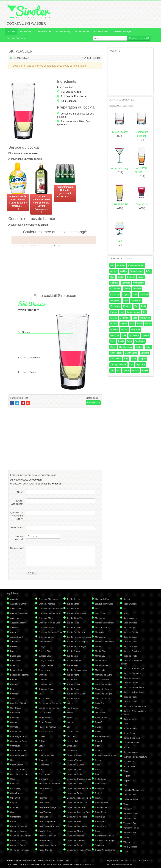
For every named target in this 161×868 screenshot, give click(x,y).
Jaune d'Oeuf (45, 788)
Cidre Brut (15, 784)
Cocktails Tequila (82, 31)
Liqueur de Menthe (75, 836)
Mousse (125, 329)
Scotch (127, 599)
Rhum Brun (100, 817)
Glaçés (114, 318)
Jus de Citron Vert (75, 618)
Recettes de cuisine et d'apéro (126, 861)
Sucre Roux (129, 762)
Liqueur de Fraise (75, 793)
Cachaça (114, 283)
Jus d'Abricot (44, 798)
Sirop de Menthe (131, 683)
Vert (112, 370)
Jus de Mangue (74, 661)
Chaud (127, 289)
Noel (124, 335)
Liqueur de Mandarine (77, 826)
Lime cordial (72, 741)
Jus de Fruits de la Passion (79, 637)
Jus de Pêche (73, 675)
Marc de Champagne (105, 642)
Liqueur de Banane (75, 765)
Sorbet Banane (130, 728)
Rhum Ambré (101, 807)
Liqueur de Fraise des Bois (79, 798)
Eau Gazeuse (69, 101)
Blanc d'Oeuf (16, 670)
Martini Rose (101, 661)
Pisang (98, 760)
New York (136, 329)
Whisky (135, 370)
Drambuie (43, 675)
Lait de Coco (73, 732)
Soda (134, 359)
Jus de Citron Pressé (76, 613)
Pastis (121, 341)
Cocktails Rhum (26, 31)
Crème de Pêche (46, 627)
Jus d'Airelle (44, 803)
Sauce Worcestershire (105, 850)
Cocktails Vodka (44, 31)
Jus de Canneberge (47, 845)
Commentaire (16, 548)
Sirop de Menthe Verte (134, 687)
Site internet (17, 528)
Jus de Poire (72, 680)
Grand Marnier (45, 774)
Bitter (13, 665)
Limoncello (72, 751)
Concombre (15, 817)
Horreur (114, 324)
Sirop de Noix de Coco (134, 692)
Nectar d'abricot (102, 680)
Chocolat (137, 289)
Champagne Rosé (18, 741)
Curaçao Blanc (45, 651)
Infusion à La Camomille (49, 784)
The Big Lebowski (118, 365)
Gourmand (125, 318)
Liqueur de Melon (75, 831)
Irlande (124, 324)
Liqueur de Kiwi (74, 822)
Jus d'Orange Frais (47, 822)
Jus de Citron (73, 92)
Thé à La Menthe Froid (134, 790)
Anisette (14, 627)
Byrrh (13, 689)
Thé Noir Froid (130, 795)
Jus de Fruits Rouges (76, 646)
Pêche (98, 732)
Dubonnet (43, 680)
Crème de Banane (19, 826)
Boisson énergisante (19, 675)
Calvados (126, 283)
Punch (113, 347)
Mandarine (100, 618)
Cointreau (15, 807)
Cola (135, 294)
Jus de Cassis (73, 599)
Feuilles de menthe (47, 727)
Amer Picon (15, 609)
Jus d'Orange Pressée (49, 826)
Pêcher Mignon (102, 736)
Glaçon (42, 769)
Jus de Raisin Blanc (76, 694)
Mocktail (114, 329)
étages (145, 370)
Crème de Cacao (18, 831)
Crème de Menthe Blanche (51, 609)
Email (17, 502)
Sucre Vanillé (129, 766)
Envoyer (31, 573)
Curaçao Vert (44, 670)
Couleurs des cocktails (67, 246)
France (114, 312)
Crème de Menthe (47, 604)
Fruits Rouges (133, 312)
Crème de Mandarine (48, 599)
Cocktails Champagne (121, 31)
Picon (98, 746)
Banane (14, 651)
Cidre (13, 779)
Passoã (99, 722)
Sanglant (145, 353)
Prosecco (99, 788)
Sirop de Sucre (130, 702)
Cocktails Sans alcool (17, 38)
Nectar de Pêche (103, 698)
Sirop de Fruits (130, 656)
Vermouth (128, 809)
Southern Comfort (132, 743)
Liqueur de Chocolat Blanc (79, 779)
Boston (121, 277)
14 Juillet (121, 265)
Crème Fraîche (45, 642)
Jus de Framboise (76, 96)
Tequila (143, 359)
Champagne (139, 283)
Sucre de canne (131, 752)
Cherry (13, 760)
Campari (14, 722)
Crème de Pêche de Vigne (50, 632)
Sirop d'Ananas (130, 618)
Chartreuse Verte (18, 755)
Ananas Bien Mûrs (19, 613)
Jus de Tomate (73, 698)
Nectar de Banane (103, 684)
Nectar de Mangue (104, 694)
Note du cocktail (19, 538)
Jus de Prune (73, 689)
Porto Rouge (101, 784)
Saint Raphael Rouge (105, 840)
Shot (126, 359)
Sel (125, 609)
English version (92, 58)
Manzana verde (102, 627)
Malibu (98, 609)
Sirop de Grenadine (132, 673)
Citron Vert (15, 798)
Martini (148, 324)
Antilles (124, 271)
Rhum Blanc (101, 812)
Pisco (98, 765)
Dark (126, 300)
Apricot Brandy (17, 637)
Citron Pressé (16, 793)
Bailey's (14, 646)
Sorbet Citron (129, 733)
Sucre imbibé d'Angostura (135, 757)
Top (131, 365)
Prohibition (140, 341)
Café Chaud (16, 708)
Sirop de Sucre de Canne (135, 706)
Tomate (127, 804)
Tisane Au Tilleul (131, 799)
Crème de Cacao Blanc (21, 836)
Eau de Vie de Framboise (50, 703)
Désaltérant (136, 300)
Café (12, 698)
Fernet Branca (45, 717)
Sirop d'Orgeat (130, 627)
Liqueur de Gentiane (76, 807)
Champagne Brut (18, 736)
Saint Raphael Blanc (104, 836)
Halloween (145, 318)
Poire (97, 769)
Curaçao (144, 294)
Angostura (15, 618)
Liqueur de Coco (74, 784)
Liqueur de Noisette (76, 840)
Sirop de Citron (130, 642)
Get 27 (42, 746)
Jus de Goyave (74, 651)
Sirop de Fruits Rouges (134, 669)
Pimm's (98, 751)
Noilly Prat (100, 703)
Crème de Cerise (18, 845)
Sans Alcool (116, 359)
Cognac (126, 294)
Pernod (98, 741)
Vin (119, 370)
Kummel (71, 722)
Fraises (42, 736)
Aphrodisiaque (137, 271)
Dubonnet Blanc (46, 684)
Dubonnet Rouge (46, 689)
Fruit (122, 312)
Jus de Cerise (73, 604)
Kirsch (70, 717)
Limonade (71, 746)
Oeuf (97, 708)
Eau (40, 694)
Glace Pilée (44, 765)
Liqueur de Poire (103, 599)
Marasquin (100, 637)
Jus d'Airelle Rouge (47, 807)
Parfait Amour (101, 717)
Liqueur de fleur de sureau (79, 788)
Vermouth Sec (130, 833)
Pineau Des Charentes (105, 755)
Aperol (13, 632)
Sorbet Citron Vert (132, 738)
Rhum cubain (101, 822)
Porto (129, 341)
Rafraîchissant (21, 58)
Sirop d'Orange (130, 623)
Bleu (112, 277)
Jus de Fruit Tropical (76, 632)
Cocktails (11, 31)
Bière (149, 271)
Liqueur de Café (74, 769)
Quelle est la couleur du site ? (17, 516)
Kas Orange (72, 708)
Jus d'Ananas (45, 812)
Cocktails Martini (100, 31)
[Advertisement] (55, 270)
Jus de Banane (45, 840)
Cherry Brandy (17, 765)
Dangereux (115, 300)
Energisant (115, 306)
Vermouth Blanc (131, 814)
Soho (126, 724)
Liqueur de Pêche (75, 845)
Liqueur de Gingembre (77, 817)
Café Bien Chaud (18, 703)
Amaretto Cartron (18, 604)
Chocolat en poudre (19, 774)
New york (115, 335)
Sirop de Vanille (130, 719)
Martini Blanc (101, 651)
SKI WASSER (21, 51)
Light (139, 324)
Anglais (114, 271)
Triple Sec (141, 365)
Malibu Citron (101, 613)
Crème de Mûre (46, 618)
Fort (136, 306)
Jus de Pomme (74, 684)
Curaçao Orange (46, 661)
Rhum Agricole (102, 803)
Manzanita (100, 632)
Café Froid (15, 713)
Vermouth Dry (130, 823)
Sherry (126, 613)
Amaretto (14, 599)
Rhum (148, 347)
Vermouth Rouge (131, 828)
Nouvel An (134, 335)
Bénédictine (16, 661)
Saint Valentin (131, 353)
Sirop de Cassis (131, 632)
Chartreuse (115, 289)
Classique (115, 294)
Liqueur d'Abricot (74, 755)
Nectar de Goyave (103, 689)
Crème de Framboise (20, 850)
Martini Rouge (101, 665)
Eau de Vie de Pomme (49, 708)
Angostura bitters (18, 623)
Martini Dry (100, 656)
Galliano (42, 741)
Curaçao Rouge (46, 665)
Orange (145, 335)
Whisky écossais (131, 847)
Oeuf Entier (100, 713)
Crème (13, 822)
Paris (113, 341)
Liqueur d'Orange (75, 760)
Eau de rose (44, 698)
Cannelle (14, 727)
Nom (20, 492)
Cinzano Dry (16, 788)
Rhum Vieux (101, 826)
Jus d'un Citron (45, 831)
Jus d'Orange (45, 817)
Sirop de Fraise (130, 646)
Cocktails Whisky (63, 31)
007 (112, 265)
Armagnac (15, 642)
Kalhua (70, 703)
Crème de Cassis (18, 840)
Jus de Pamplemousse (77, 670)
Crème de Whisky (47, 637)
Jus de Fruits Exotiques (77, 642)
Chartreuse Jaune (18, 751)
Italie (132, 324)
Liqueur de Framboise (77, 803)
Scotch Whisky (130, 604)
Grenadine (43, 779)
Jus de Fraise (73, 623)
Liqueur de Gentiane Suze (79, 812)
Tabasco (127, 771)
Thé (125, 785)
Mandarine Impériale (104, 623)
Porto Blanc (100, 779)
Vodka (126, 370)
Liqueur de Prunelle (104, 604)
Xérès (126, 852)
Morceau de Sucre (103, 675)
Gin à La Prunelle (46, 755)
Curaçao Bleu (45, 656)
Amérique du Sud (136, 265)
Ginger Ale (43, 760)
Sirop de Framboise (132, 651)
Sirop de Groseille (132, 678)
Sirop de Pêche (130, 697)
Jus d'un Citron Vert (47, 836)
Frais (143, 306)
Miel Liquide (101, 670)
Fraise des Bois (46, 732)
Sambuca (99, 845)
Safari (98, 831)
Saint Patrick (116, 353)
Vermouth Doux (130, 818)
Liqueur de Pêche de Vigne (79, 850)
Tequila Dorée (130, 781)
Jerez (41, 793)
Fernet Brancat (45, 722)
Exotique (127, 306)
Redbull (139, 347)
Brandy (141, 277)
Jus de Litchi (72, 656)
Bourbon (131, 277)
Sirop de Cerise (130, 637)
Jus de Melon (73, 665)
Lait (68, 727)
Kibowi (70, 713)
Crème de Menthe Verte (49, 613)
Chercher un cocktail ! (139, 38)
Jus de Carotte (45, 850)
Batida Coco (16, 656)
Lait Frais (71, 736)
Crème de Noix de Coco (49, 623)
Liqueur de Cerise (75, 774)
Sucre (126, 747)
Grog (135, 318)
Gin (144, 312)
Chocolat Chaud (18, 769)
